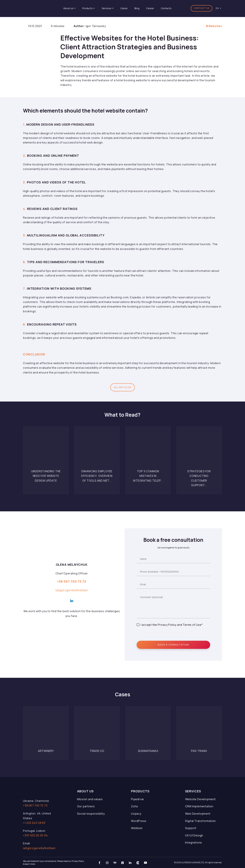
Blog (137, 8)
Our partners (86, 806)
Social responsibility (91, 814)
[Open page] (46, 449)
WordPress (139, 821)
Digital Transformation (201, 821)
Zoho (135, 806)
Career (150, 8)
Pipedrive (137, 799)
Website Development (200, 799)
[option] (217, 8)
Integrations (194, 843)
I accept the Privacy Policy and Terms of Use (171, 625)
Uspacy (136, 814)
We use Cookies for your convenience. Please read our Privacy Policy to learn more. (54, 863)
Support (191, 828)
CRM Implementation (199, 806)
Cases (124, 8)
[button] (202, 8)
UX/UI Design (194, 835)
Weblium (137, 828)
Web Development (198, 814)
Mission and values (90, 799)
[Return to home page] (38, 8)
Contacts (166, 8)
